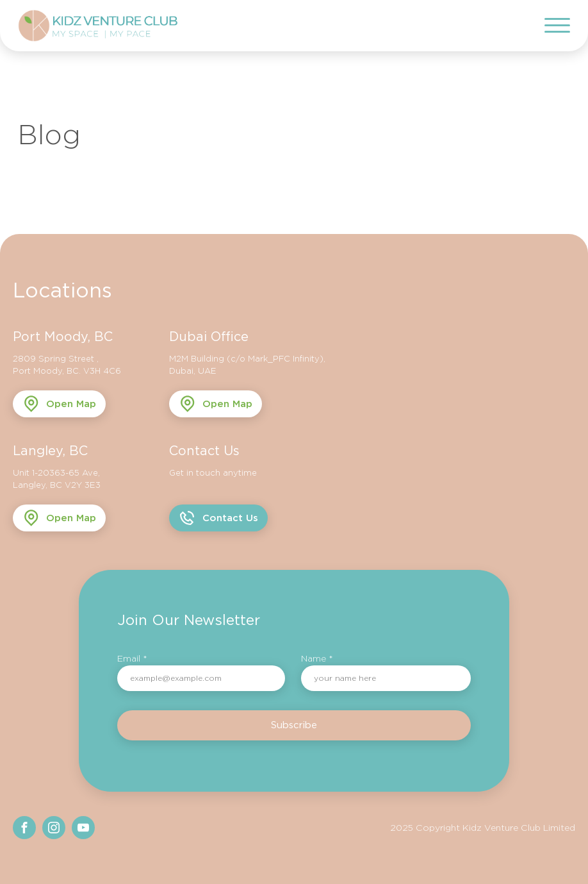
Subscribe (294, 725)
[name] (386, 678)
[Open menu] (557, 26)
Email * (132, 658)
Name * (317, 658)
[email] (201, 678)
